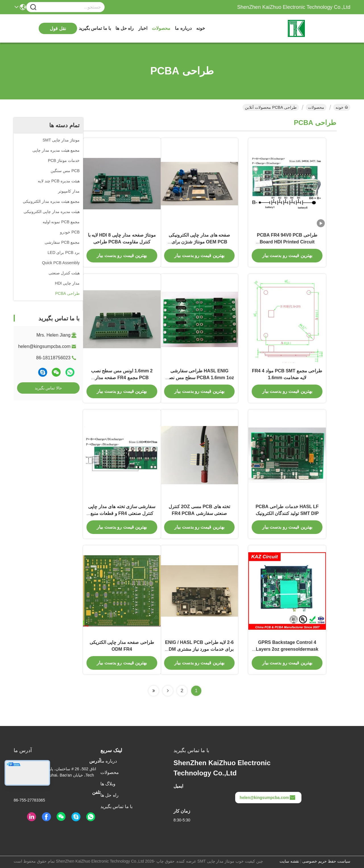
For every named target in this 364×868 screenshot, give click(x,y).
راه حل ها (125, 28)
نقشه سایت (289, 861)
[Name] (33, 7)
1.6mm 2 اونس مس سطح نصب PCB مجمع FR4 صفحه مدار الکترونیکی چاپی (122, 378)
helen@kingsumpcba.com (44, 346)
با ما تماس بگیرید (95, 28)
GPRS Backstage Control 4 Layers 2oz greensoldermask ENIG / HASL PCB (287, 649)
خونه (201, 28)
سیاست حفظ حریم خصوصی (326, 861)
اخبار (143, 28)
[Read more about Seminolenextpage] (168, 691)
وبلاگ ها (108, 784)
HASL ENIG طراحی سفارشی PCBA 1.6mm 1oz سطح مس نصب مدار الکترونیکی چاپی (199, 378)
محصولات (161, 28)
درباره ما (183, 28)
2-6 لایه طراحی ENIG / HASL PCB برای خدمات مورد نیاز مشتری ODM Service (199, 649)
